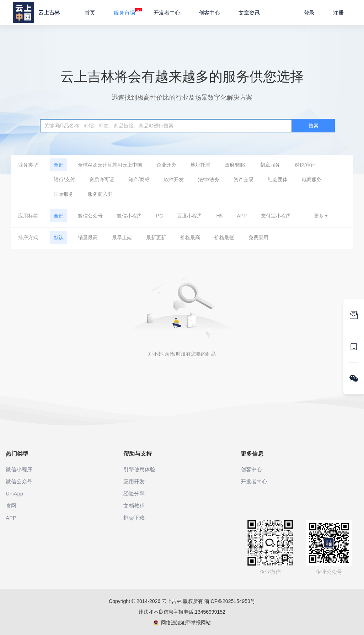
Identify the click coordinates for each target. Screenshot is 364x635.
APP (242, 216)
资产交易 (243, 179)
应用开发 (134, 481)
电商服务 (312, 179)
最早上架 (122, 237)
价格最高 (190, 237)
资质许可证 (102, 179)
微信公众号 (90, 216)
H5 (219, 216)
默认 (59, 237)
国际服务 (64, 194)
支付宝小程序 (276, 216)
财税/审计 (305, 165)
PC (159, 216)
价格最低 (224, 237)
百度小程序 (189, 216)
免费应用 (258, 237)
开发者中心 (167, 13)
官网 (11, 506)
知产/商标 (139, 179)
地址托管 (200, 165)
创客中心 (209, 13)
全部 (59, 165)
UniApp (14, 494)
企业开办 (166, 165)
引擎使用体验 (139, 469)
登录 (309, 13)
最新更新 (156, 237)
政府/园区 (235, 165)
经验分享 (134, 494)
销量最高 (88, 237)
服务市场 (128, 12)
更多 (321, 216)
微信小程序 (129, 216)
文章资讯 (249, 13)
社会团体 (278, 179)
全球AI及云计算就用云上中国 (110, 165)
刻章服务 (270, 165)
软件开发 (174, 179)
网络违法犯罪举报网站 (182, 623)
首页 (90, 13)
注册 (338, 13)
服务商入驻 (100, 194)
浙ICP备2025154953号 (230, 601)
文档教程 (134, 506)
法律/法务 (209, 179)
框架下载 (134, 518)
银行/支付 (64, 179)
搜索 (314, 126)
